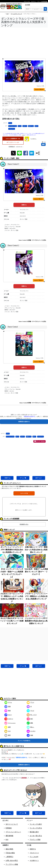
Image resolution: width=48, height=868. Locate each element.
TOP (7, 14)
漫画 (7, 706)
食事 (7, 727)
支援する (33, 849)
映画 (7, 711)
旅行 (30, 719)
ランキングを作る (36, 828)
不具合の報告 (10, 853)
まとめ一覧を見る (36, 836)
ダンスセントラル (13, 126)
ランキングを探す (36, 824)
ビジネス (31, 731)
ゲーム (10, 123)
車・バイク (32, 715)
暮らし (30, 727)
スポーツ (25, 126)
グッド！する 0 (39, 441)
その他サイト (34, 861)
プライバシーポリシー (13, 832)
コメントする (24, 493)
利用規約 (9, 828)
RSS (7, 840)
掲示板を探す (34, 832)
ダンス (20, 126)
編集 (43, 144)
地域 (30, 735)
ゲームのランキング (16, 14)
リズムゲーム (12, 129)
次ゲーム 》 (39, 478)
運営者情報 (9, 836)
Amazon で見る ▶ (39, 89)
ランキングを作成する (24, 741)
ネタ (7, 731)
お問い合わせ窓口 (12, 861)
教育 (7, 735)
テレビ (30, 711)
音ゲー (36, 126)
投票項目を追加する (24, 765)
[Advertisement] (24, 44)
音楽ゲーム (31, 126)
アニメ (30, 702)
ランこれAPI (34, 857)
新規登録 (24, 778)
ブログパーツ (34, 853)
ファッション (10, 723)
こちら (23, 135)
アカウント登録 (35, 840)
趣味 (30, 723)
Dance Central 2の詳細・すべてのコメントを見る (32, 321)
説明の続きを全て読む (11, 119)
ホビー (8, 715)
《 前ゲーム (7, 478)
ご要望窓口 (9, 857)
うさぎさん (33, 139)
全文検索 (28, 5)
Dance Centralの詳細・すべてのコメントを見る (33, 403)
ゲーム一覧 (23, 478)
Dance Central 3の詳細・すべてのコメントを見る (32, 240)
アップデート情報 (12, 864)
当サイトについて (12, 824)
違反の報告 (9, 849)
